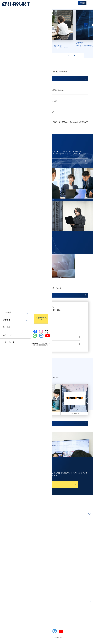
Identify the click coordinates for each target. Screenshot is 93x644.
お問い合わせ (8, 342)
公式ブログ (7, 335)
